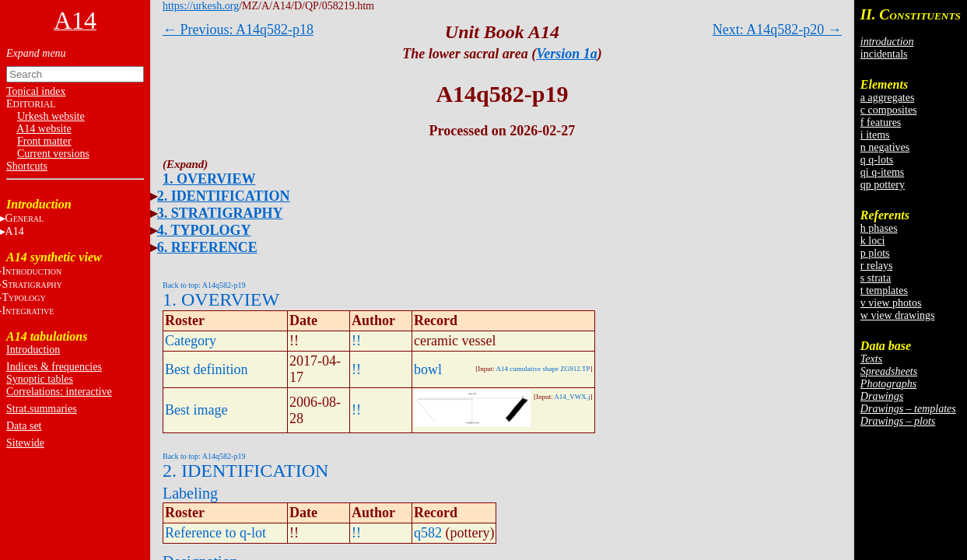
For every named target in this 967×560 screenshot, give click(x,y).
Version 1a (567, 54)
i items (875, 135)
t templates (884, 290)
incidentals (884, 54)
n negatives (885, 147)
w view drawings (898, 315)
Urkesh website (51, 116)
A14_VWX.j (572, 397)
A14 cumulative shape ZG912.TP (543, 369)
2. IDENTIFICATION (224, 196)
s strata (876, 278)
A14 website (44, 129)
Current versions (53, 154)
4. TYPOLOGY (204, 230)
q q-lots (877, 160)
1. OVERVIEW (209, 179)
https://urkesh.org (201, 6)
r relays (877, 266)
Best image (196, 410)
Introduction (33, 350)
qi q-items (882, 172)
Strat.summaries (42, 409)
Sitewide (25, 443)
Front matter (44, 141)
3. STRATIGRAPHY (220, 213)
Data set (24, 426)
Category (191, 341)
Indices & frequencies (54, 367)
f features (881, 122)
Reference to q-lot (215, 533)
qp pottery (883, 185)
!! (356, 341)
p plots (875, 253)
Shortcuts (27, 166)
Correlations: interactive (59, 392)
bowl (428, 369)
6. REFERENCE (207, 247)
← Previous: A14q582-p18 (238, 30)
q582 (428, 533)
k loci (873, 241)
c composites (889, 110)
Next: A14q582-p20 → (777, 30)
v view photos (891, 303)
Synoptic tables (40, 379)
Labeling (190, 493)
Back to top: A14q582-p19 (204, 285)
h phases (879, 228)
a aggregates (888, 98)
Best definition (207, 369)
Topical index (36, 91)
